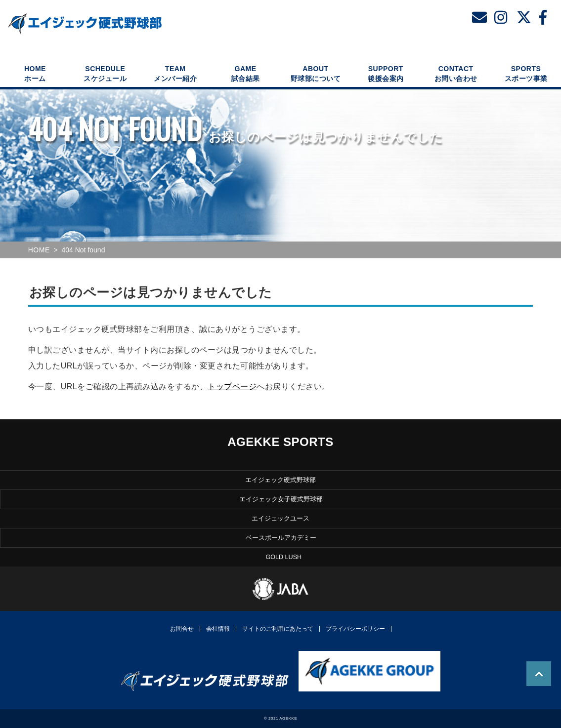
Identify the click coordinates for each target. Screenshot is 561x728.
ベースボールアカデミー (281, 538)
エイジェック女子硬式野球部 (281, 499)
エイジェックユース (280, 519)
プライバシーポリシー (355, 629)
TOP (539, 674)
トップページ (232, 386)
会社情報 (218, 629)
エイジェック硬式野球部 (280, 480)
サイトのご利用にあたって (278, 629)
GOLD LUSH (283, 557)
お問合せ (182, 629)
